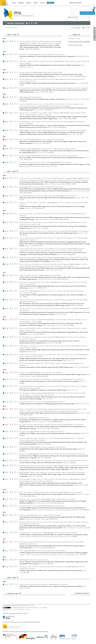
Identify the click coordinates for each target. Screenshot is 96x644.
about (36, 3)
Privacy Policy (20, 610)
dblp (14, 3)
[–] (72, 35)
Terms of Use (12, 610)
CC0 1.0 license (41, 608)
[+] (74, 593)
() (64, 76)
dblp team (31, 605)
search (29, 3)
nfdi (42, 3)
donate (50, 3)
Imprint (28, 610)
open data (28, 608)
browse (21, 3)
